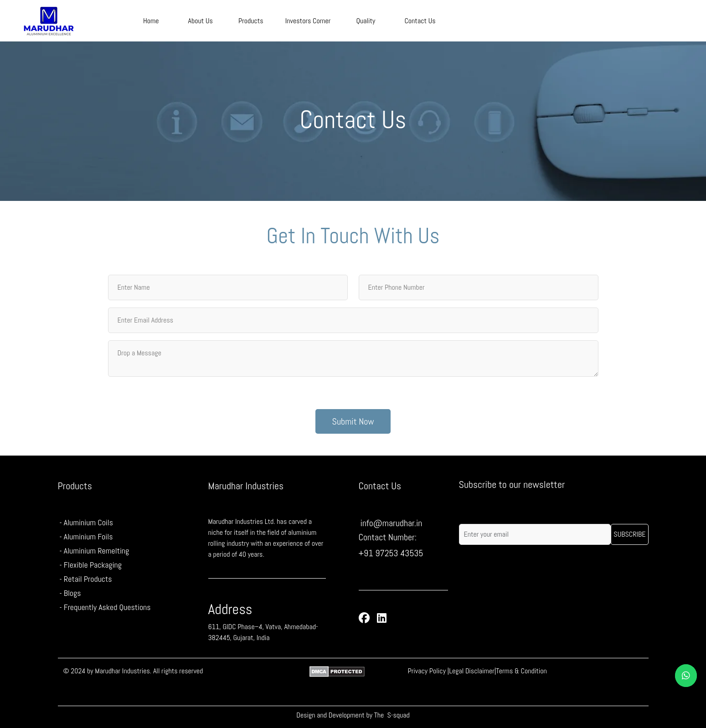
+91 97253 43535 (391, 553)
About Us (201, 21)
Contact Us (420, 21)
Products (251, 21)
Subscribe (629, 534)
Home (151, 21)
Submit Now (353, 421)
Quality (366, 21)
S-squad (399, 715)
